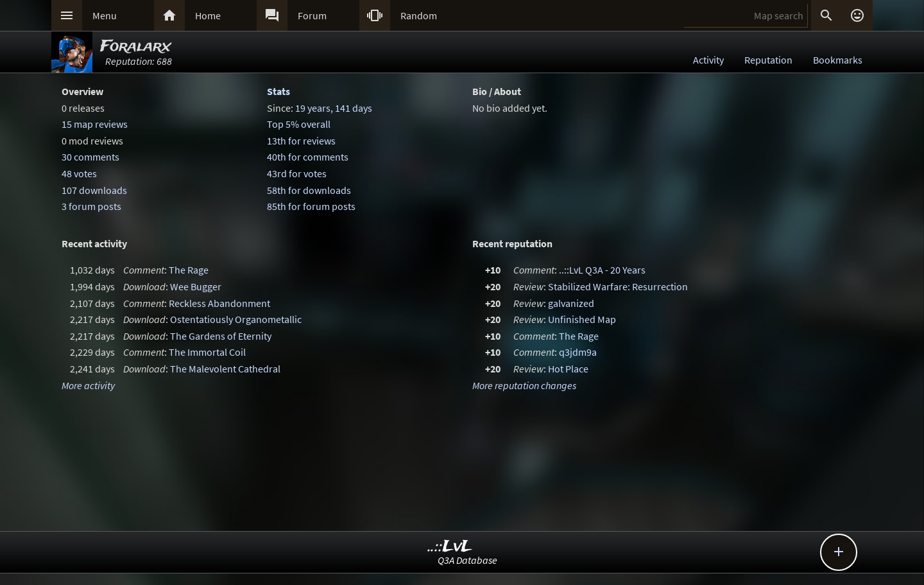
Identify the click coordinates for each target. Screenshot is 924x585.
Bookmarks (838, 60)
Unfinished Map (582, 319)
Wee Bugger (196, 286)
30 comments (90, 157)
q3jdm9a (578, 352)
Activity (708, 60)
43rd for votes (297, 173)
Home (208, 15)
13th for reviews (301, 141)
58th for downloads (309, 190)
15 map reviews (95, 124)
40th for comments (308, 157)
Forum (312, 15)
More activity (88, 385)
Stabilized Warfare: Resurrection (618, 286)
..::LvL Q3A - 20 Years (602, 270)
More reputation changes (524, 385)
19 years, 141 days (334, 108)
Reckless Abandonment (219, 303)
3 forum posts (91, 206)
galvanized (571, 303)
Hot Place (568, 369)
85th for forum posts (311, 206)
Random (419, 15)
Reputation (768, 60)
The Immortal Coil (207, 352)
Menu (105, 15)
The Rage (189, 270)
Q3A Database (467, 560)
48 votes (79, 173)
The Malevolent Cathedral (225, 369)
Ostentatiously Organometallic (236, 319)
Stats (278, 91)
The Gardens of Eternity (221, 336)
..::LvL (450, 547)
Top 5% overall (299, 124)
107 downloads (94, 190)
